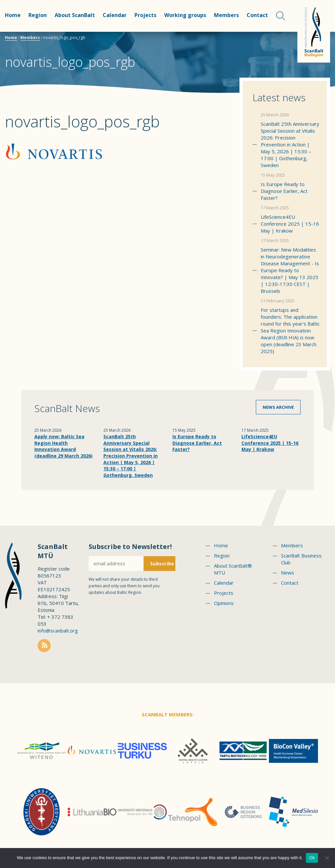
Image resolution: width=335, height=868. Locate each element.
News (288, 573)
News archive (278, 407)
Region (38, 15)
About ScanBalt (75, 15)
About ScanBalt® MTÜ (233, 569)
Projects (145, 15)
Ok (312, 858)
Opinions (224, 603)
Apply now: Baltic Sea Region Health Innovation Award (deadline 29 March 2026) (63, 446)
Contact (257, 15)
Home (13, 15)
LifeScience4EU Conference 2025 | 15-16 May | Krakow (290, 224)
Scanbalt (314, 31)
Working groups (185, 15)
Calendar (115, 15)
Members (226, 15)
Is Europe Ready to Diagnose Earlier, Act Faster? (284, 191)
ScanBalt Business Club (301, 559)
